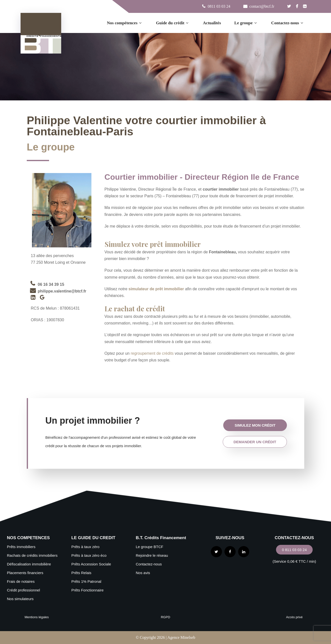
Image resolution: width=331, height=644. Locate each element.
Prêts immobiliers (21, 547)
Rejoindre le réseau (152, 555)
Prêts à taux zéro (85, 547)
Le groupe (246, 23)
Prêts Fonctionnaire (87, 590)
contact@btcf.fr (261, 6)
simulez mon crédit (255, 425)
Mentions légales (37, 617)
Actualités (212, 23)
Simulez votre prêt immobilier (153, 244)
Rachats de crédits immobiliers (32, 555)
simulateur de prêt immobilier (156, 289)
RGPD (165, 617)
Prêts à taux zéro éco (89, 555)
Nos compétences (125, 23)
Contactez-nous (288, 23)
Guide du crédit (173, 23)
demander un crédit (255, 442)
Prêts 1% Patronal (86, 581)
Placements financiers (25, 573)
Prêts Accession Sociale (91, 564)
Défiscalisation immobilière (29, 564)
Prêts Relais (81, 573)
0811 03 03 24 (219, 6)
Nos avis (143, 573)
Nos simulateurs (20, 599)
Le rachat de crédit (135, 308)
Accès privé (294, 617)
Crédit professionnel (23, 590)
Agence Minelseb (181, 637)
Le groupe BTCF (150, 547)
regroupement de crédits (152, 353)
